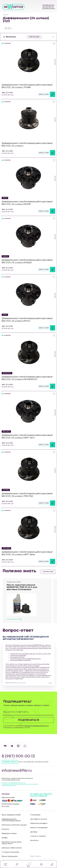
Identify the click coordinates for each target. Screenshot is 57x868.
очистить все (34, 37)
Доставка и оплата (39, 819)
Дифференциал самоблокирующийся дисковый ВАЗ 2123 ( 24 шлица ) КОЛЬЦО (27, 261)
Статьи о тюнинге (38, 836)
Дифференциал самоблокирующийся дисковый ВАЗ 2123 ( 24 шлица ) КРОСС (27, 320)
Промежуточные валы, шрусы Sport (12, 843)
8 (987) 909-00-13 (19, 756)
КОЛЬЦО (5, 256)
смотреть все (48, 572)
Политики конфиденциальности (36, 726)
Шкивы (5, 838)
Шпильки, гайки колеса (12, 848)
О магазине (35, 815)
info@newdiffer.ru (17, 771)
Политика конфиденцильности (13, 783)
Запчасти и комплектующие (14, 825)
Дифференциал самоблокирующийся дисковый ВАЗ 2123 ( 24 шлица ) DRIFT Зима (27, 553)
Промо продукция (10, 857)
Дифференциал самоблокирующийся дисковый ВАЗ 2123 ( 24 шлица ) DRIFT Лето (27, 436)
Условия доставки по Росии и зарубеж (41, 795)
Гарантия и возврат (39, 824)
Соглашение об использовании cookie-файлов (20, 784)
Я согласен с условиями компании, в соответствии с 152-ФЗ (26, 727)
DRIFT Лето (6, 431)
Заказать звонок (10, 762)
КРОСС (5, 315)
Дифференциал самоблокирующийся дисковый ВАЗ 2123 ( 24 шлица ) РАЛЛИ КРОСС (27, 378)
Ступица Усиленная (10, 852)
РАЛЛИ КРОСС (7, 373)
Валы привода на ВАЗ (11, 815)
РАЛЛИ (5, 198)
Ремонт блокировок (39, 828)
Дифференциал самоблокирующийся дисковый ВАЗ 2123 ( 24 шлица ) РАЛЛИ (27, 203)
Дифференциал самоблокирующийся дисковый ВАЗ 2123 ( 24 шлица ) (27, 144)
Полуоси (5, 829)
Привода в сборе (9, 834)
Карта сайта (35, 856)
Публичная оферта (9, 786)
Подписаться (28, 720)
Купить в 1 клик (44, 94)
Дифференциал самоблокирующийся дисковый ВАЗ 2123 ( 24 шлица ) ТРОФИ (27, 86)
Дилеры (34, 832)
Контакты (34, 841)
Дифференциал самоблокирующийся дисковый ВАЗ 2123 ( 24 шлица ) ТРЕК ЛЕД (27, 495)
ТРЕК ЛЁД (6, 490)
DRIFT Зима (6, 548)
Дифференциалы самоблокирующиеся (11, 820)
